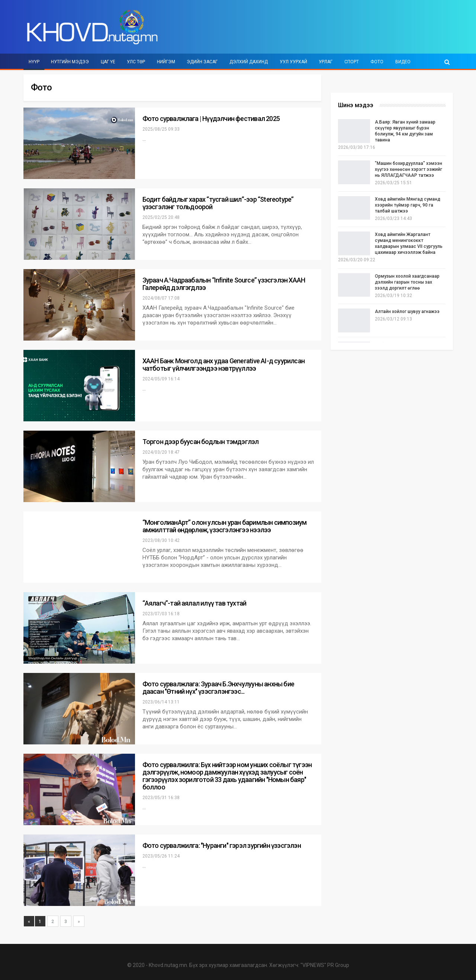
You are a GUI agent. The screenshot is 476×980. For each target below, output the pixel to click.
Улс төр (136, 62)
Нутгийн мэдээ (70, 62)
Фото (377, 62)
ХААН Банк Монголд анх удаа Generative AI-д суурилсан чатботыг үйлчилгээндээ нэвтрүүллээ (223, 365)
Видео (403, 62)
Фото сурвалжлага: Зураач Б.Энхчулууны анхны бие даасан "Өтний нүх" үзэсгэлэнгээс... (218, 688)
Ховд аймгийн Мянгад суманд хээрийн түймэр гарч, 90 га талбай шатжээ (408, 205)
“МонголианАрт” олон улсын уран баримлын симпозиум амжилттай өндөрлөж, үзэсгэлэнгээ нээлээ (225, 526)
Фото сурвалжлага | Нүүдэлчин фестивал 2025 (211, 119)
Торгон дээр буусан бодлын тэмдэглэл (201, 442)
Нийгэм (166, 62)
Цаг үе (108, 62)
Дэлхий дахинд (249, 62)
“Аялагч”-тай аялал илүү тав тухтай (194, 603)
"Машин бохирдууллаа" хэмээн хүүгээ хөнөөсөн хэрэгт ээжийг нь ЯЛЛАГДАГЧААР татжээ (409, 169)
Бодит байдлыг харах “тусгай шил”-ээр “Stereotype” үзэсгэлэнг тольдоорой (218, 203)
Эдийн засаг (202, 62)
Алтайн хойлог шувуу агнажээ (407, 312)
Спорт (352, 62)
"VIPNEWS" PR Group (325, 965)
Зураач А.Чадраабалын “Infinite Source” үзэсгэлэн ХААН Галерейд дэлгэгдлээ (224, 284)
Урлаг (326, 62)
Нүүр (34, 62)
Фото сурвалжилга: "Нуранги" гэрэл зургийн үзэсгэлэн (222, 845)
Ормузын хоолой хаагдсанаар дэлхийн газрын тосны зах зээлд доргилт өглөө (407, 282)
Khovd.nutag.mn (168, 965)
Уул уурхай (293, 62)
